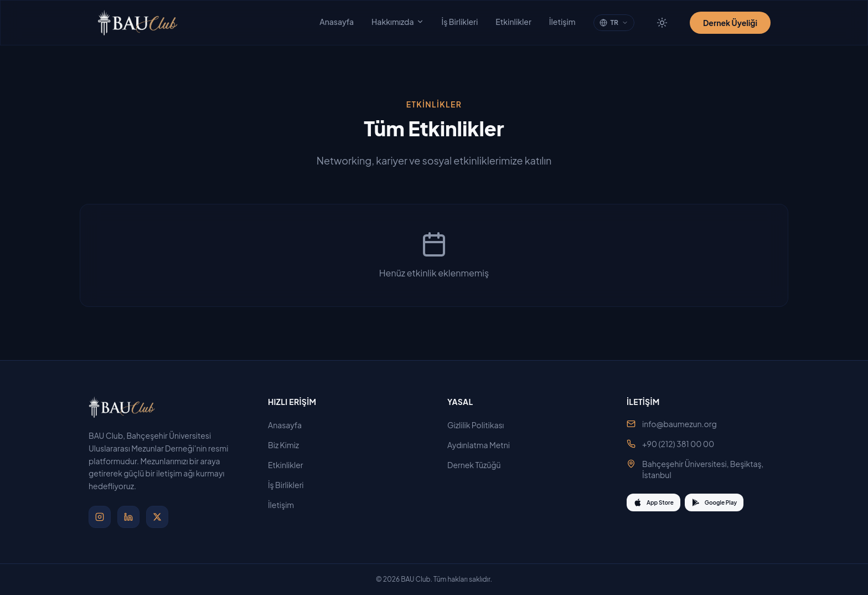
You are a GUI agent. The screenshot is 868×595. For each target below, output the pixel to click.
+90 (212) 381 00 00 (678, 444)
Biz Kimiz (288, 445)
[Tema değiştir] (662, 23)
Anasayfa (337, 22)
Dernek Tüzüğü (479, 465)
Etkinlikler (513, 22)
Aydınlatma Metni (483, 445)
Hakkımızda (397, 22)
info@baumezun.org (680, 424)
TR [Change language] (614, 22)
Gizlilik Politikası (480, 425)
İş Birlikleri (460, 22)
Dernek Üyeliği (730, 23)
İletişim (562, 22)
